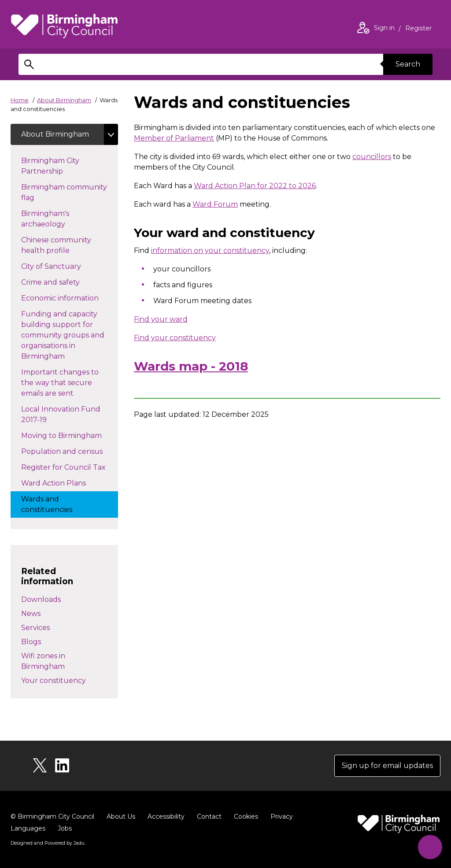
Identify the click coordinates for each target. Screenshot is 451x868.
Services (35, 628)
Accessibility (166, 816)
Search (408, 64)
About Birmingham (64, 100)
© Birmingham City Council (52, 816)
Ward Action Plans (62, 482)
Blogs (31, 642)
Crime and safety (66, 282)
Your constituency (54, 681)
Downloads (41, 599)
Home (20, 100)
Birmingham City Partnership (58, 166)
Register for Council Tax (70, 467)
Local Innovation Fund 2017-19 (61, 414)
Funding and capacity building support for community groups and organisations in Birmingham (63, 335)
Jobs (65, 828)
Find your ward (161, 319)
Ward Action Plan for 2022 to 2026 (255, 186)
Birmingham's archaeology (59, 219)
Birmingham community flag (64, 192)
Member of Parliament (174, 138)
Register (418, 29)
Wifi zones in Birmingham (43, 661)
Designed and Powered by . (48, 843)
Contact (209, 816)
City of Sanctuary (67, 266)
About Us (121, 816)
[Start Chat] (430, 847)
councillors (372, 157)
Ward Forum (215, 204)
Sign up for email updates (387, 766)
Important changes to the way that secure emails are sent (60, 383)
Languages (28, 828)
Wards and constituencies (55, 504)
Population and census (70, 451)
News (31, 614)
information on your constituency (210, 250)
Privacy (282, 816)
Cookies (246, 816)
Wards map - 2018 (191, 366)
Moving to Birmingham (70, 435)
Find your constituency (175, 338)
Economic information (70, 297)
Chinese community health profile (56, 245)
